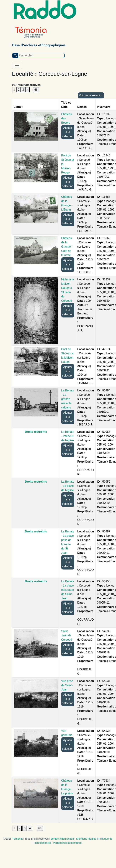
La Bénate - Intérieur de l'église (68, 436)
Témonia (17, 839)
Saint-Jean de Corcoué (67, 635)
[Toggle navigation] (17, 65)
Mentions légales (86, 839)
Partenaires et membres (67, 843)
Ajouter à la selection (68, 132)
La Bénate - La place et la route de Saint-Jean (68, 590)
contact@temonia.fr (62, 839)
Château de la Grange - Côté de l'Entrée (67, 247)
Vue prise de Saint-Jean (67, 685)
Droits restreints (36, 432)
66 (36, 90)
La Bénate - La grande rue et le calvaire (68, 399)
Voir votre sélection (91, 95)
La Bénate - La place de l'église (68, 486)
